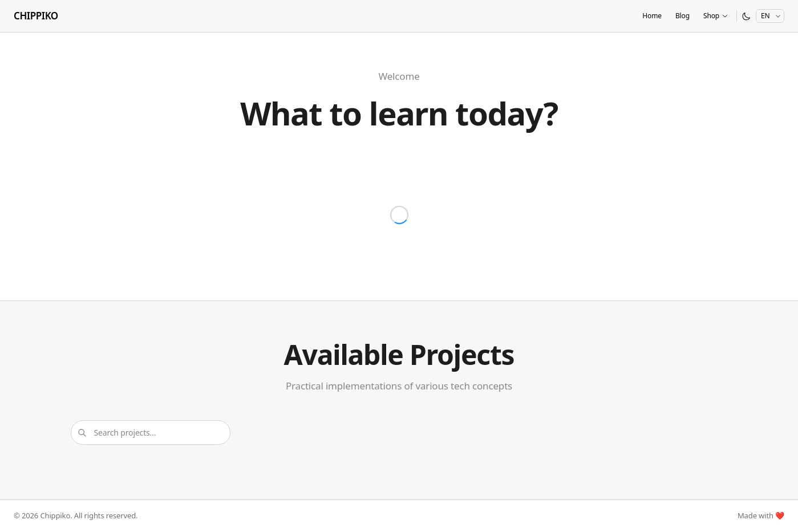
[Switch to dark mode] (746, 16)
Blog (682, 16)
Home (652, 16)
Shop (716, 16)
